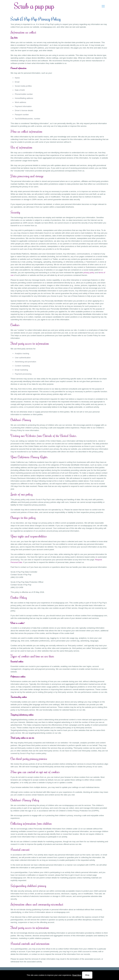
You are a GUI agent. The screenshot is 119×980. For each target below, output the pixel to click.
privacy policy (89, 273)
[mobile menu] (103, 6)
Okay (87, 975)
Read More (77, 975)
